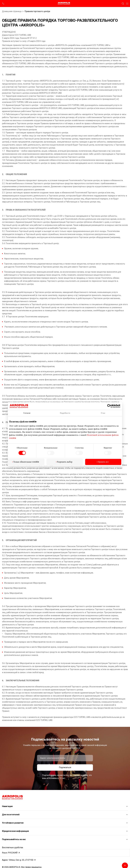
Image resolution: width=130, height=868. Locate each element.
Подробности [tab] (65, 413)
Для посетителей (11, 815)
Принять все (103, 462)
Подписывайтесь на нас (14, 839)
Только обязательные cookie (26, 462)
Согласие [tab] (27, 413)
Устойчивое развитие (13, 823)
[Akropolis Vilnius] (65, 3)
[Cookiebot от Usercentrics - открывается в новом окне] (111, 406)
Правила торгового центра (37, 11)
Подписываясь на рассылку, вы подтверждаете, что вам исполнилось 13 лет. (67, 777)
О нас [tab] (103, 413)
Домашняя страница (12, 11)
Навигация (7, 806)
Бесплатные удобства (13, 847)
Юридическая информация (15, 831)
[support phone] (3, 4)
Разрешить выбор (65, 462)
